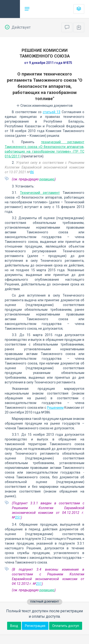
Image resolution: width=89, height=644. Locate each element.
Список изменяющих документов (44, 106)
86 (32, 172)
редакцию (47, 179)
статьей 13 (52, 112)
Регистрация (35, 626)
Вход (14, 626)
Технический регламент (40, 193)
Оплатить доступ (66, 626)
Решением (55, 408)
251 (18, 517)
